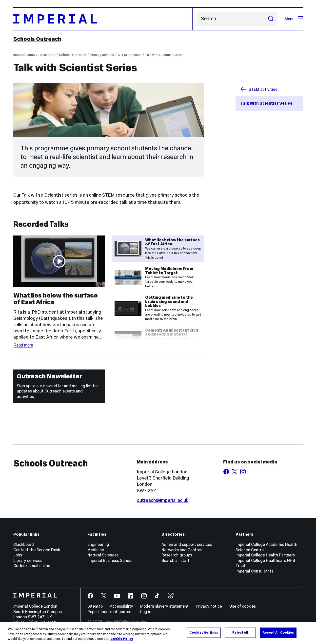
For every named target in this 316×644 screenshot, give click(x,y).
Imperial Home (24, 55)
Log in (146, 612)
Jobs (18, 555)
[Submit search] (271, 19)
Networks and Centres (182, 550)
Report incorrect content (110, 612)
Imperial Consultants (254, 571)
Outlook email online (32, 566)
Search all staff (175, 560)
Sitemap (95, 606)
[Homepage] (103, 19)
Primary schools (102, 55)
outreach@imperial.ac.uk (163, 500)
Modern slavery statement (164, 606)
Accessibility (121, 606)
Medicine (96, 550)
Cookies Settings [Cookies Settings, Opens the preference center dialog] (204, 632)
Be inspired (47, 55)
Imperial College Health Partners (265, 555)
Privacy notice (209, 606)
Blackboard (24, 544)
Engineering (98, 544)
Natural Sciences (103, 555)
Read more (23, 345)
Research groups (177, 555)
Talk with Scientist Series (164, 55)
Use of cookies (243, 606)
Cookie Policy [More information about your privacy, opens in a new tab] (122, 639)
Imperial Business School (110, 560)
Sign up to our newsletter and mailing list (54, 386)
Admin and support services (187, 544)
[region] (158, 633)
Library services (28, 560)
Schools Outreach (37, 39)
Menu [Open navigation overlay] (294, 19)
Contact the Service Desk (37, 550)
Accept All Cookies (278, 632)
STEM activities (130, 55)
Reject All (240, 632)
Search (197, 19)
